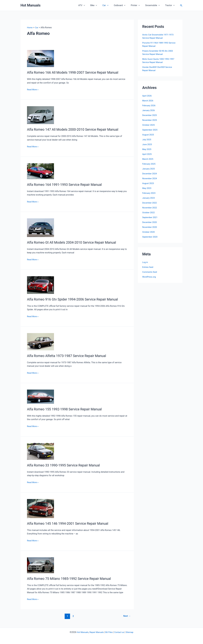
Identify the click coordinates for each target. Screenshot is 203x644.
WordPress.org (149, 277)
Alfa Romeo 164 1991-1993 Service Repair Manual (66, 185)
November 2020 (150, 227)
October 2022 (149, 212)
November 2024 (150, 178)
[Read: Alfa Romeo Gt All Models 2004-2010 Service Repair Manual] (40, 227)
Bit (107, 632)
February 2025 (149, 164)
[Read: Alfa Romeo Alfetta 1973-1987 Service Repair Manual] (40, 342)
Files (111, 632)
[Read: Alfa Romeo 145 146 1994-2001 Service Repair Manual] (40, 508)
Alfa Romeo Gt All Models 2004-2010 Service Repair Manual (74, 242)
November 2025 (150, 120)
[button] (91, 5)
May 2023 (147, 188)
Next (127, 616)
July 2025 (147, 140)
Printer (138, 5)
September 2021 (150, 217)
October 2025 (149, 125)
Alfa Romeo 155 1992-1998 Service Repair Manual (66, 409)
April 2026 (147, 96)
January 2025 (149, 169)
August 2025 (148, 135)
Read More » (33, 90)
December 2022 (150, 203)
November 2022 (150, 208)
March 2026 (148, 101)
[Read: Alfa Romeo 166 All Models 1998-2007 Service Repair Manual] (40, 58)
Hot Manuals (31, 5)
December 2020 (150, 222)
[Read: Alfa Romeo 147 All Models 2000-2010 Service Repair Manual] (40, 115)
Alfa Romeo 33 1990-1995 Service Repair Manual (65, 465)
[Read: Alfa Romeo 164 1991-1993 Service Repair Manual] (40, 171)
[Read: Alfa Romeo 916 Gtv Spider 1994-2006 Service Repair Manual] (40, 285)
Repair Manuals (96, 632)
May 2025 (147, 149)
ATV (89, 5)
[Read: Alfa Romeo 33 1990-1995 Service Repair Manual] (40, 451)
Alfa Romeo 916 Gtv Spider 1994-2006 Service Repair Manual (75, 299)
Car (110, 5)
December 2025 (150, 115)
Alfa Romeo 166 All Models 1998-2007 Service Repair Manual (75, 72)
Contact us (120, 632)
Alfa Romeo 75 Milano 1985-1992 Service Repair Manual (71, 579)
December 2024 (150, 174)
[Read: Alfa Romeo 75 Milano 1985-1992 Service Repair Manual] (40, 565)
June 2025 (147, 144)
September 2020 (150, 237)
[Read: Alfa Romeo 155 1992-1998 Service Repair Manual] (40, 397)
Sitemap (131, 632)
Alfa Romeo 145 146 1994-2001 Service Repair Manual (70, 523)
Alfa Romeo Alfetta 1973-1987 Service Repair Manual (68, 356)
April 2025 (147, 154)
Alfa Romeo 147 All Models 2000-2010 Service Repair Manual (75, 129)
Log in (145, 262)
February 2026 (149, 105)
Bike (100, 5)
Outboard (123, 5)
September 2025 (150, 130)
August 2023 (148, 183)
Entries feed (148, 267)
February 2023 (149, 193)
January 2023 (149, 198)
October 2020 (149, 232)
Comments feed (150, 272)
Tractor (170, 5)
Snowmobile (154, 5)
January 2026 (149, 110)
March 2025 (148, 159)
